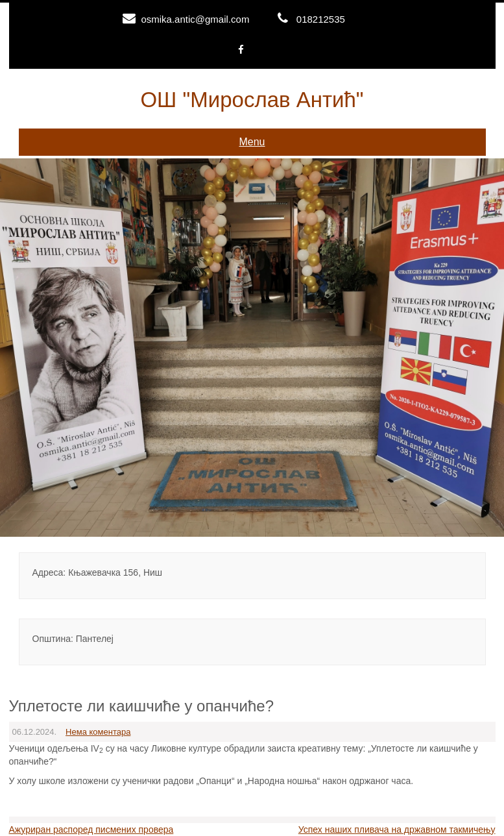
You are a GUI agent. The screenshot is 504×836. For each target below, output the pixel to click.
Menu (252, 142)
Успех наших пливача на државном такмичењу (397, 830)
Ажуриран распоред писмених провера (91, 830)
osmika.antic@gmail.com (195, 19)
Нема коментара (98, 732)
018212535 (321, 19)
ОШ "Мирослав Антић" (252, 100)
